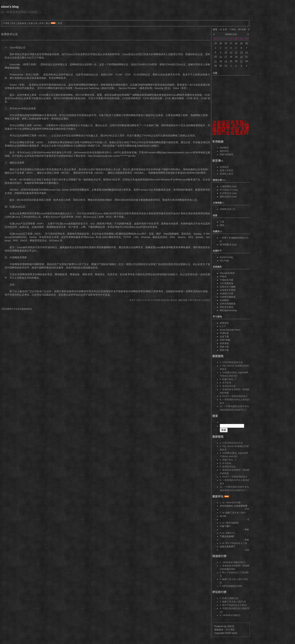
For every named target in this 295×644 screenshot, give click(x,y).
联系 (42, 23)
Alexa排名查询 (227, 273)
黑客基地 (224, 343)
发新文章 (33, 23)
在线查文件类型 (228, 290)
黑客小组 (224, 347)
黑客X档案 (225, 340)
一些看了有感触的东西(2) (232, 238)
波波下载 (224, 337)
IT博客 (6, 23)
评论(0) (174, 300)
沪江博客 (230, 630)
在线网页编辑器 (228, 297)
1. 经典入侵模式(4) (229, 598)
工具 (222, 222)
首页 (13, 23)
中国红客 (224, 333)
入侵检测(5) (226, 186)
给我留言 (224, 167)
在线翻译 (224, 300)
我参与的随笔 (227, 154)
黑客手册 (224, 350)
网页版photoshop (228, 310)
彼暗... (223, 225)
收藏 (185, 300)
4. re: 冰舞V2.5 (227, 533)
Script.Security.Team (230, 330)
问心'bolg (224, 261)
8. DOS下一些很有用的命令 (234, 396)
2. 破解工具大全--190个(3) (233, 602)
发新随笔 (22, 23)
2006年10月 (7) (227, 209)
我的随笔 (224, 148)
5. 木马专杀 (225, 383)
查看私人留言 (227, 174)
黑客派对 (224, 323)
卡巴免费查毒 (227, 283)
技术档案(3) (226, 245)
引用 (190, 300)
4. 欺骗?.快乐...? (228, 379)
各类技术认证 (9, 34)
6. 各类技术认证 (228, 386)
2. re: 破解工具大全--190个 (233, 513)
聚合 (48, 23)
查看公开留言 (227, 170)
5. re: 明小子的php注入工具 (234, 543)
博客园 (231, 626)
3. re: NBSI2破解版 (229, 523)
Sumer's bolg (226, 257)
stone (157, 300)
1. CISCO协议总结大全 (231, 362)
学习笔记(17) (226, 190)
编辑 (180, 300)
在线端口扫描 (227, 293)
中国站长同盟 (227, 280)
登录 (15, 309)
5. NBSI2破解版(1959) (231, 586)
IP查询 (223, 277)
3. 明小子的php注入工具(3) (233, 605)
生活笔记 (206, 300)
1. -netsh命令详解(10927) (233, 562)
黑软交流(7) (226, 197)
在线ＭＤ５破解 (228, 287)
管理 (60, 23)
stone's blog (10, 7)
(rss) (234, 186)
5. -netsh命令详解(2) (230, 615)
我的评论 (224, 151)
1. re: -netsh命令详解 (230, 503)
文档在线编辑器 (228, 304)
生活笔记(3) (226, 193)
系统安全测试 (227, 307)
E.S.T (223, 326)
